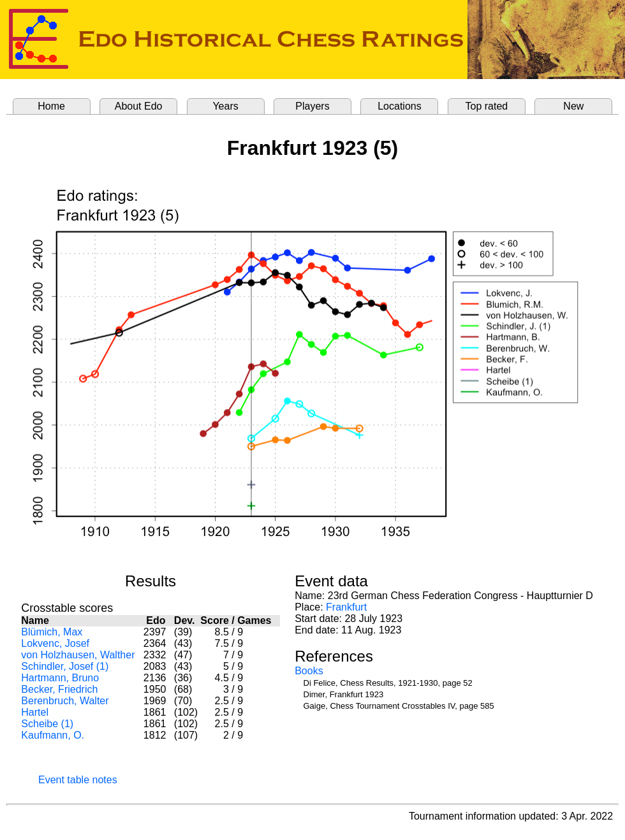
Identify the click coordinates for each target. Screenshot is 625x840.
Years (225, 106)
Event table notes (78, 780)
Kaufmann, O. (53, 735)
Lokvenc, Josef (55, 643)
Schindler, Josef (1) (65, 666)
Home (51, 106)
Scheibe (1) (47, 724)
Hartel (35, 712)
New (573, 106)
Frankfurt (346, 607)
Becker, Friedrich (59, 689)
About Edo (139, 106)
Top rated (487, 106)
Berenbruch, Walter (65, 701)
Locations (400, 106)
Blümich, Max (52, 632)
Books (309, 671)
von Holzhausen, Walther (78, 655)
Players (312, 106)
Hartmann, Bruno (60, 678)
